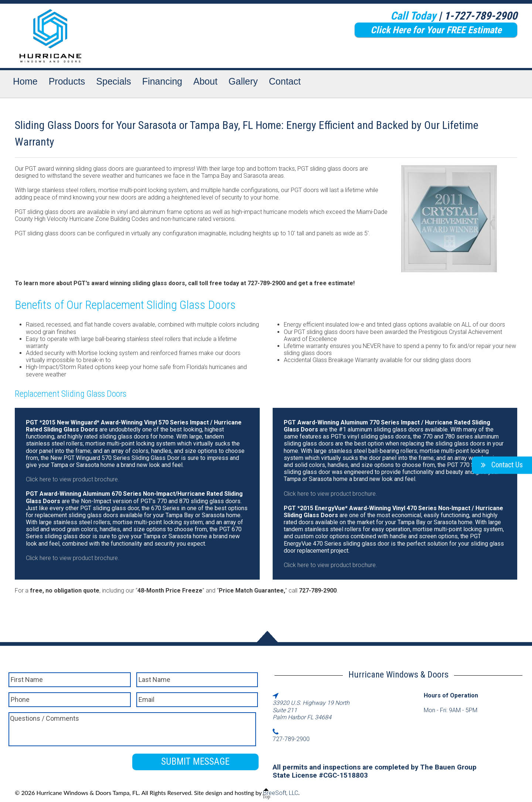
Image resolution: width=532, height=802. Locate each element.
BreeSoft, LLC (281, 793)
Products (67, 81)
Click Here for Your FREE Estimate (436, 30)
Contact (285, 81)
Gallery (243, 81)
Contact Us (507, 465)
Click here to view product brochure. (73, 479)
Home (25, 81)
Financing (162, 81)
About (205, 81)
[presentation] (65, 763)
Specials (114, 81)
